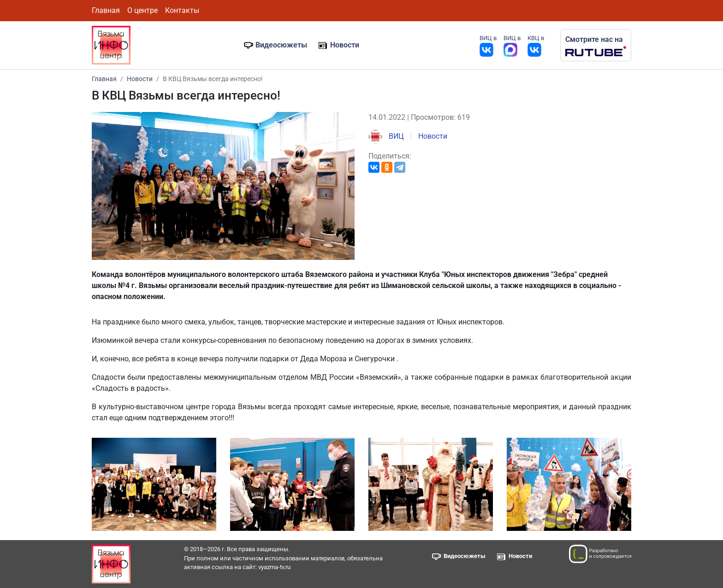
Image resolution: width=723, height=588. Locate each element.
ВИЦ (386, 136)
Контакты (182, 10)
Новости (345, 45)
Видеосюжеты (281, 45)
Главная (106, 10)
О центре (142, 10)
